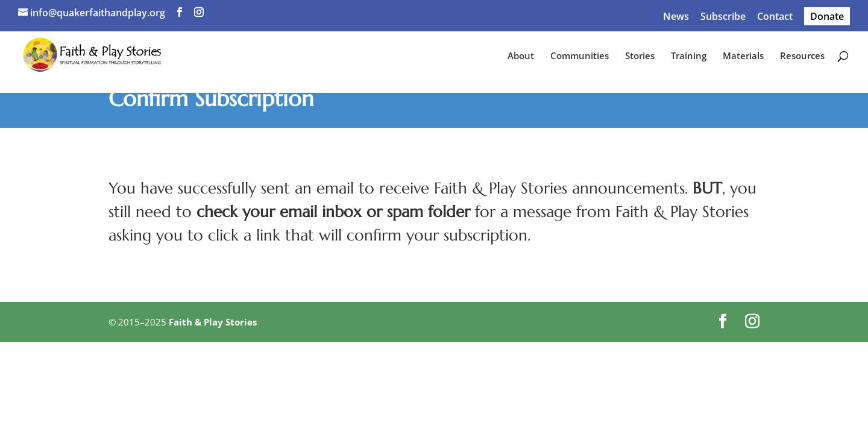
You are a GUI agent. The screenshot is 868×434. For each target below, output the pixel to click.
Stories (640, 56)
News (676, 17)
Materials (743, 56)
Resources (802, 56)
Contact (775, 17)
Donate (827, 16)
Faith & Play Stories (213, 322)
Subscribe (723, 17)
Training (689, 56)
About (521, 56)
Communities (580, 56)
